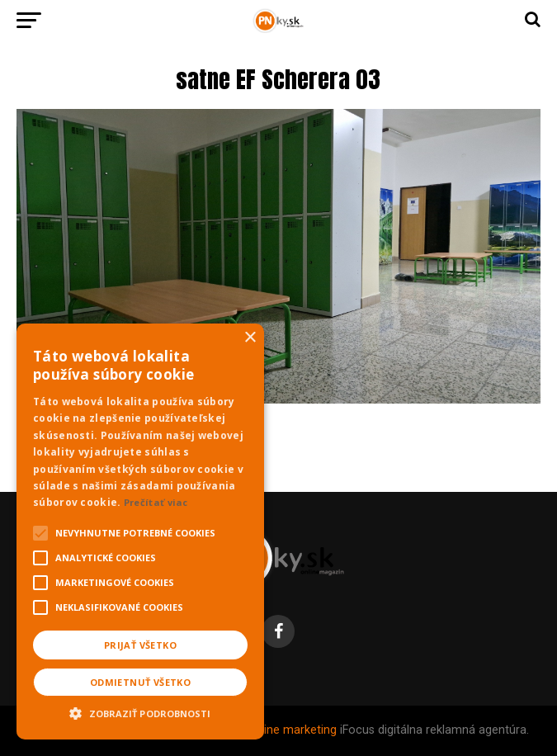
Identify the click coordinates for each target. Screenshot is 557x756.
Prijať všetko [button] (140, 645)
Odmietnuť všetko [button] (140, 682)
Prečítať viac (156, 502)
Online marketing (292, 730)
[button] (140, 711)
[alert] (140, 532)
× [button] (250, 338)
